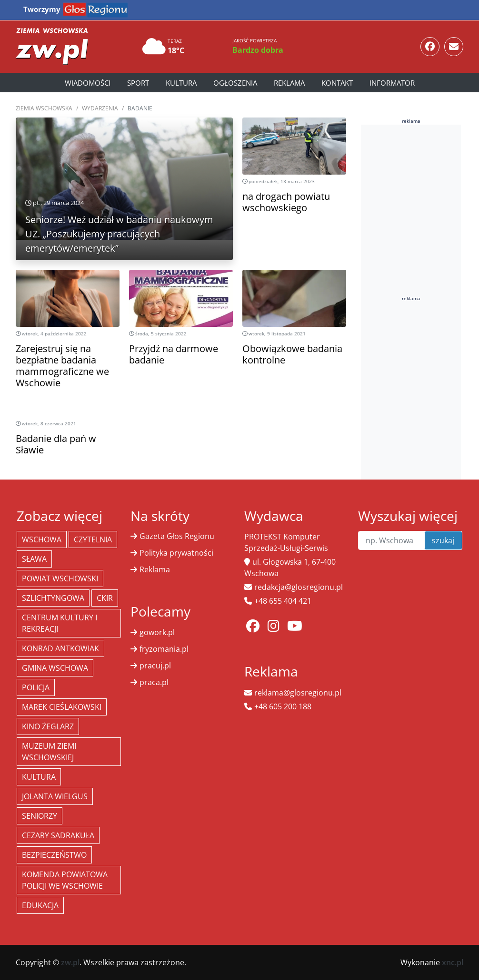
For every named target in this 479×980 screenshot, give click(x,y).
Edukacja (40, 905)
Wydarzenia (100, 108)
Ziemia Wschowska (44, 108)
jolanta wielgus (55, 796)
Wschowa (42, 539)
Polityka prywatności (176, 553)
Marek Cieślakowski (62, 707)
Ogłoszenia (235, 83)
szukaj (443, 540)
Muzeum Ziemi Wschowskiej (49, 752)
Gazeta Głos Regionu (177, 536)
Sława (34, 559)
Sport (138, 83)
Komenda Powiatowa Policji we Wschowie (65, 880)
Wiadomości (88, 83)
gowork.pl (157, 632)
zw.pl (70, 962)
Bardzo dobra (258, 50)
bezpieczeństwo (54, 855)
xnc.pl (453, 962)
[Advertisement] (420, 275)
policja (36, 687)
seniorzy (40, 816)
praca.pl (154, 682)
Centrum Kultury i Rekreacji (60, 623)
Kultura (181, 83)
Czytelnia (93, 539)
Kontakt (337, 83)
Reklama (289, 83)
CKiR (105, 598)
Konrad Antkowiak (60, 648)
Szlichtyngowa (53, 598)
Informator (392, 83)
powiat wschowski (60, 578)
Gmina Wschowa (55, 668)
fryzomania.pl (164, 649)
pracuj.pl (155, 666)
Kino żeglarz (48, 726)
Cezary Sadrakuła (58, 835)
